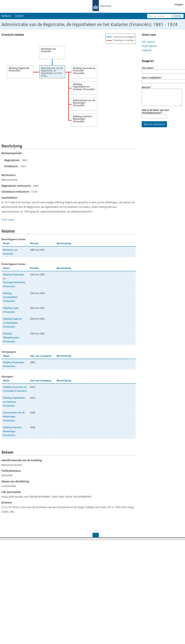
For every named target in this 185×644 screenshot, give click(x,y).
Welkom (6, 16)
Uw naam (147, 68)
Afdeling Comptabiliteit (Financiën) (10, 297)
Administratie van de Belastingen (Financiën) (14, 417)
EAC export (148, 42)
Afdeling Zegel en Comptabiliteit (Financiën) (12, 323)
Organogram (149, 46)
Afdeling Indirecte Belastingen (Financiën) (12, 431)
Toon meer (8, 220)
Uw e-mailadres (151, 78)
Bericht (146, 87)
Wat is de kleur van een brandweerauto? (155, 112)
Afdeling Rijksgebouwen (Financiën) (11, 338)
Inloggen (179, 4)
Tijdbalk (147, 50)
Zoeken (19, 16)
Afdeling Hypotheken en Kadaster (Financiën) (14, 402)
